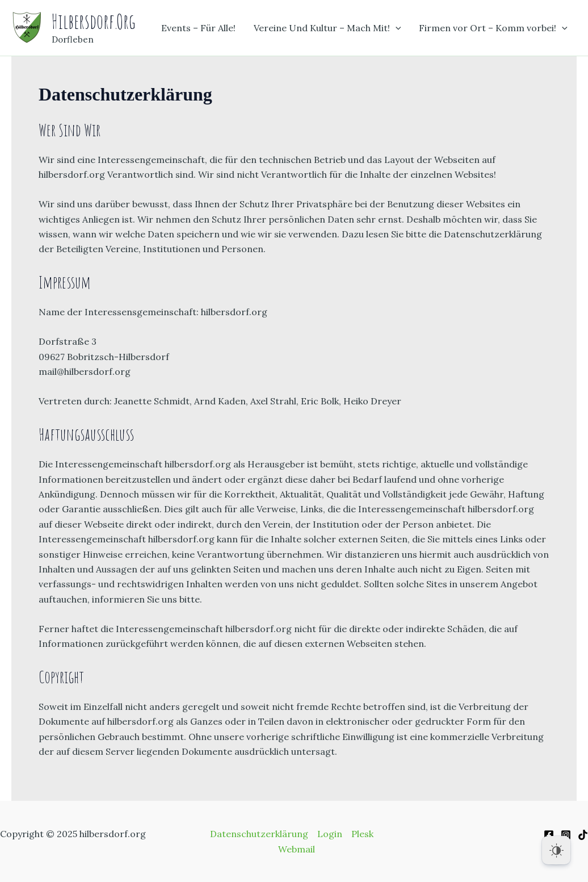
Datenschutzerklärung (259, 834)
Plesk (362, 834)
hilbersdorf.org (93, 21)
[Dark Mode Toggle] (556, 850)
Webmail (297, 849)
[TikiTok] (583, 835)
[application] (396, 28)
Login (330, 834)
